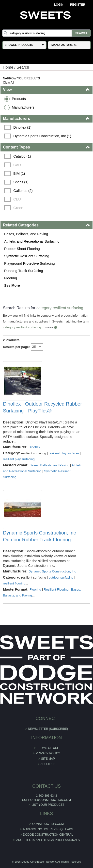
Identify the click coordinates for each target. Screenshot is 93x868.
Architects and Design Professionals (48, 840)
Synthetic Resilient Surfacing (27, 256)
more (49, 327)
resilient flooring (14, 583)
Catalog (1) (22, 156)
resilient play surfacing (19, 459)
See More (12, 285)
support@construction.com (46, 800)
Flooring (11, 278)
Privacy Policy (48, 753)
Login (59, 5)
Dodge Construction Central (48, 835)
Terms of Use (48, 748)
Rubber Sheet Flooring (22, 249)
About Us (48, 764)
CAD (17, 165)
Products (19, 99)
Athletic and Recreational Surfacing (32, 241)
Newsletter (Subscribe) (48, 729)
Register (78, 5)
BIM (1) (19, 174)
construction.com (48, 824)
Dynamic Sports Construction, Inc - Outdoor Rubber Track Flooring (41, 536)
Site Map (48, 759)
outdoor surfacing (61, 577)
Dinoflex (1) (22, 127)
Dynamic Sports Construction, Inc (52, 571)
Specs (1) (21, 182)
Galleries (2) (23, 191)
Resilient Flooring (56, 589)
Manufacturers (23, 107)
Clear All (8, 83)
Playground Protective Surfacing (30, 263)
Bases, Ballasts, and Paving (26, 234)
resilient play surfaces (64, 453)
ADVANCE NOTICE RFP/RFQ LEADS (48, 829)
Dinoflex (34, 447)
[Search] (46, 33)
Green (18, 208)
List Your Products (48, 805)
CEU (17, 199)
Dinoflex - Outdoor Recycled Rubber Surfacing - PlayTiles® (42, 407)
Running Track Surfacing (24, 271)
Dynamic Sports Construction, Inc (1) (42, 136)
